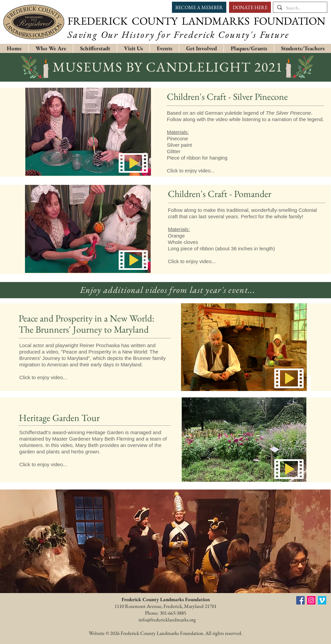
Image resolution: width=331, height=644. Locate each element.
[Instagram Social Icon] (311, 600)
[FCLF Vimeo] (322, 600)
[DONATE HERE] (250, 7)
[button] (95, 48)
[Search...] (299, 8)
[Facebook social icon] (300, 600)
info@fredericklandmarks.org (167, 620)
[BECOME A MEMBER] (199, 7)
